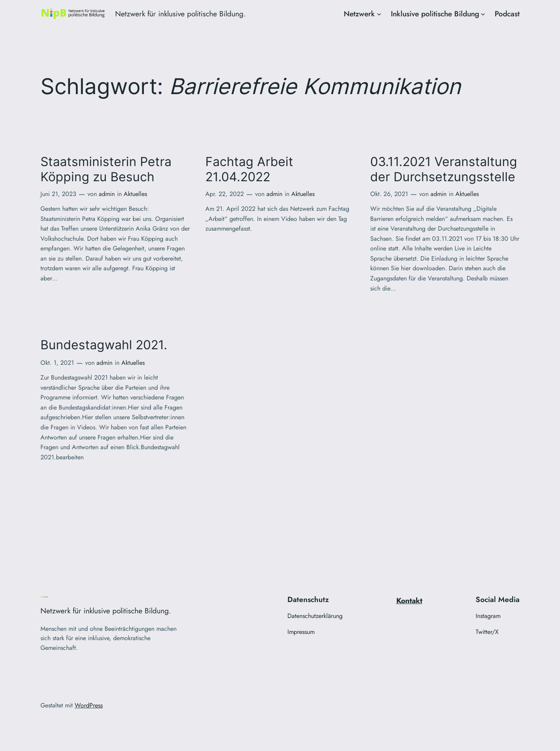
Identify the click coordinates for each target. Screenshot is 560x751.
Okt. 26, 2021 (389, 194)
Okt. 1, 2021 (57, 363)
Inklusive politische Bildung (435, 14)
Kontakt (409, 600)
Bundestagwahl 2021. (104, 345)
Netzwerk (359, 14)
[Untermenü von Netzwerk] (379, 14)
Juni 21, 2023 (58, 194)
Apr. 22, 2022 (225, 194)
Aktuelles (135, 194)
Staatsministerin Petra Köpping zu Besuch (106, 169)
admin (107, 194)
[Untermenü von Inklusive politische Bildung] (483, 14)
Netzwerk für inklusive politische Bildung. (180, 14)
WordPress (89, 705)
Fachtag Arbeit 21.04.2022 (249, 169)
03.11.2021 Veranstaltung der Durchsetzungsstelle (444, 169)
